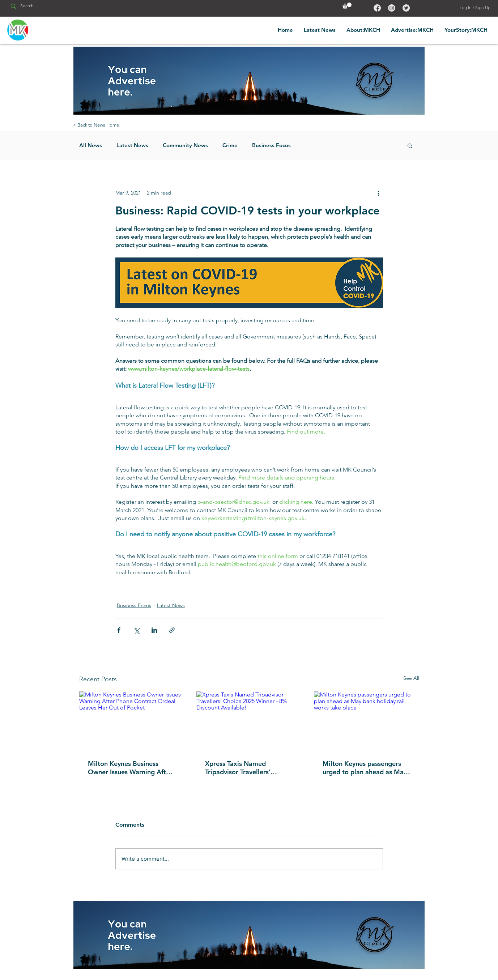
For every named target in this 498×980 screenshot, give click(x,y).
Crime (230, 145)
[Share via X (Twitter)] (137, 630)
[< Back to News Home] (96, 125)
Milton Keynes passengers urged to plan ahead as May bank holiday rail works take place (365, 768)
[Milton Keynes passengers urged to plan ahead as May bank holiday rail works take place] (367, 721)
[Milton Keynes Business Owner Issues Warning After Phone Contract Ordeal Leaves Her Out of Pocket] (132, 721)
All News (91, 145)
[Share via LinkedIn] (154, 630)
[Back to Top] (376, 8)
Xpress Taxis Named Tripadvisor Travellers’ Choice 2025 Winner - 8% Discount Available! (244, 768)
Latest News (132, 145)
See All (411, 678)
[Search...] (61, 6)
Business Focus (271, 145)
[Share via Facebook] (119, 630)
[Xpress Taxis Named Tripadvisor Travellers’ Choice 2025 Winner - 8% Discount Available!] (249, 721)
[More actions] (379, 193)
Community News (185, 145)
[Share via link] (172, 630)
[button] (347, 6)
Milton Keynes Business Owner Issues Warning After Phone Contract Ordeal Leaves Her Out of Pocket (130, 768)
